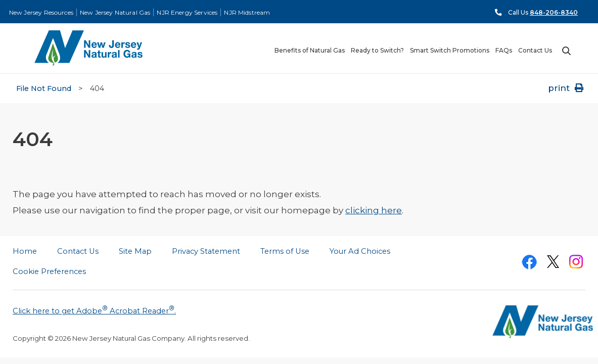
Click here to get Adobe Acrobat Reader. (94, 310)
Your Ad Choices (360, 251)
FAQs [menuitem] (504, 51)
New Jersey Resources (41, 12)
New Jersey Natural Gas (115, 12)
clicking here (374, 210)
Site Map (135, 251)
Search (566, 51)
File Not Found (44, 88)
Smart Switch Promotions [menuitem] (450, 51)
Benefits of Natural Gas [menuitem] (310, 51)
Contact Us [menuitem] (535, 51)
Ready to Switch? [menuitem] (377, 51)
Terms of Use (285, 251)
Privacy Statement (206, 251)
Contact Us (78, 251)
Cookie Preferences (49, 271)
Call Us (543, 12)
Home (25, 251)
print (567, 88)
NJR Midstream (247, 12)
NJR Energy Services (187, 12)
